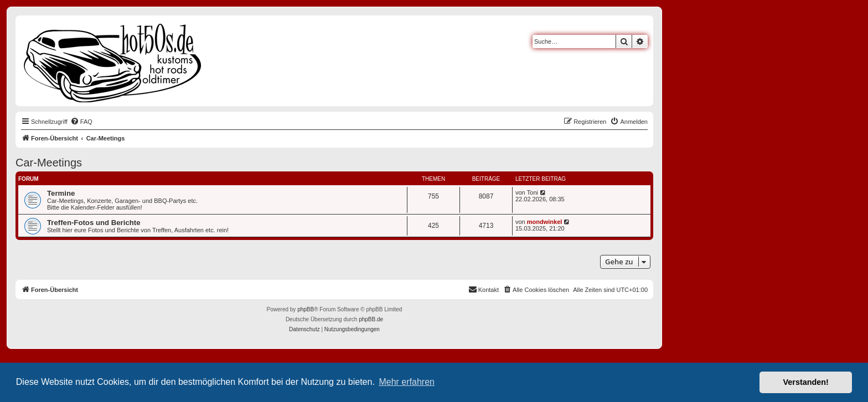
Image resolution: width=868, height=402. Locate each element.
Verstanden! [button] (806, 382)
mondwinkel (545, 222)
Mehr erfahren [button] (407, 382)
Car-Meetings (49, 163)
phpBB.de (371, 319)
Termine (61, 193)
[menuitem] (81, 122)
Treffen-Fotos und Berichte (94, 223)
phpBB (306, 309)
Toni (533, 192)
